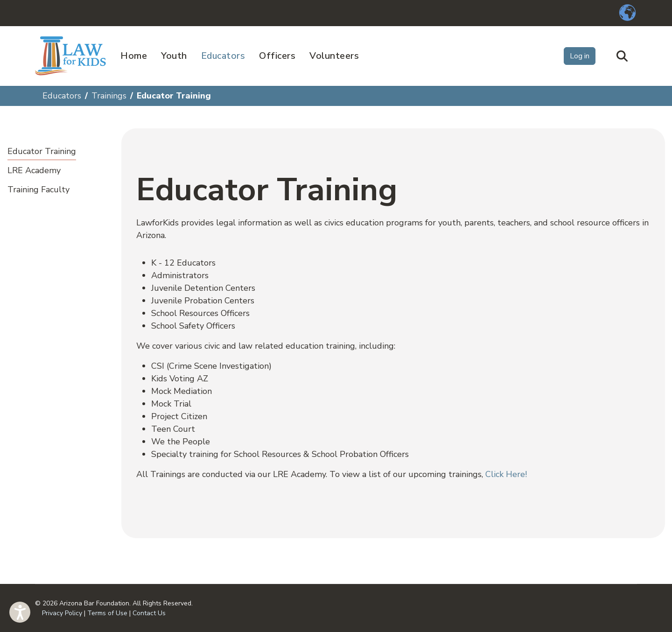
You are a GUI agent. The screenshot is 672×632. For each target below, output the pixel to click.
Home (134, 56)
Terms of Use (107, 613)
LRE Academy (34, 170)
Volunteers (334, 56)
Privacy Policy (62, 613)
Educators (223, 56)
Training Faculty (38, 190)
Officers (277, 56)
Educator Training (42, 151)
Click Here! (506, 474)
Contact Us (149, 613)
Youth (174, 56)
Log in (580, 56)
